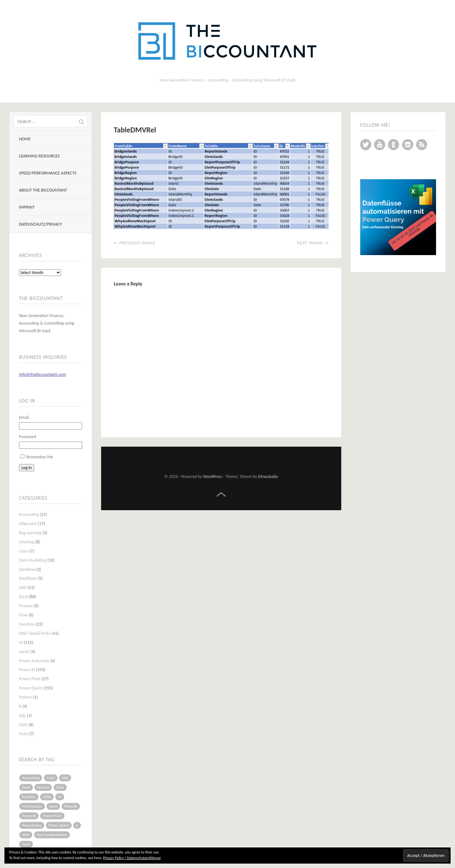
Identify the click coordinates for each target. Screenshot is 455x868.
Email (24, 417)
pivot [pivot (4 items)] (53, 806)
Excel (24, 597)
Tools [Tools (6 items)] (26, 844)
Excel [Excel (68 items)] (26, 787)
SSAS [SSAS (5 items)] (26, 835)
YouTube (380, 145)
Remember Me (40, 457)
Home (25, 139)
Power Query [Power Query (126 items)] (59, 825)
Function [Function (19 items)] (29, 797)
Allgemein (28, 524)
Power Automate (34, 661)
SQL (22, 715)
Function (27, 624)
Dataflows (28, 578)
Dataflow (27, 569)
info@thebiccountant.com (42, 374)
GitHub (394, 145)
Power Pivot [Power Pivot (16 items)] (52, 816)
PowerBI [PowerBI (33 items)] (71, 806)
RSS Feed (422, 145)
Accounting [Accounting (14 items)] (31, 778)
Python (25, 697)
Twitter (366, 145)
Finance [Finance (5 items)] (43, 787)
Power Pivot (30, 679)
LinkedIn (408, 145)
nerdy (24, 652)
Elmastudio (268, 477)
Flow (23, 615)
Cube (24, 551)
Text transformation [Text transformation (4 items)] (52, 835)
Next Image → (313, 243)
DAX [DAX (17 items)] (65, 778)
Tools (24, 734)
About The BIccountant (43, 190)
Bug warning (30, 533)
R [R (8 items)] (77, 825)
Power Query (31, 688)
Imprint (27, 207)
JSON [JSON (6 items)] (47, 797)
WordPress (212, 477)
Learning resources (39, 156)
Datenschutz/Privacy (40, 224)
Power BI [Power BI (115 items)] (29, 816)
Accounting (29, 514)
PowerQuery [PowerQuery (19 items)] (32, 825)
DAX (23, 587)
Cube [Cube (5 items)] (51, 778)
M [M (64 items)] (60, 797)
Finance (26, 606)
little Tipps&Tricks (35, 633)
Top (221, 495)
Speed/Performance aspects (48, 173)
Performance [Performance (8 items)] (32, 806)
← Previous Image (135, 243)
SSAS (23, 725)
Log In (27, 468)
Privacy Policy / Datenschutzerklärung (132, 858)
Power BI (27, 670)
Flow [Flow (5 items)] (60, 787)
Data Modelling (33, 560)
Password (27, 437)
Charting (27, 542)
